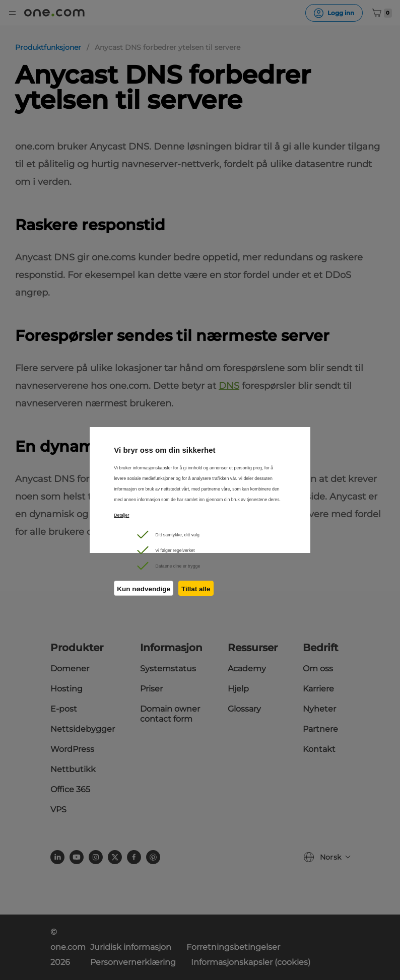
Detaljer (121, 515)
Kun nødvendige (144, 589)
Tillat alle (196, 589)
